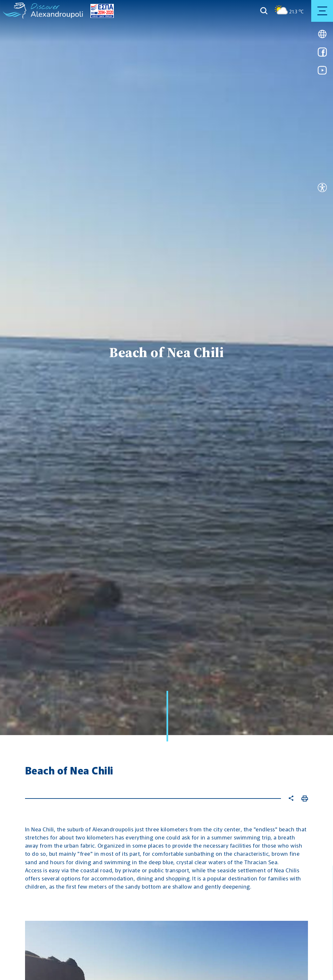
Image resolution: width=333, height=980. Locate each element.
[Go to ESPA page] (100, 11)
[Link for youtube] (322, 72)
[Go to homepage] (15, 11)
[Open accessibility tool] (322, 188)
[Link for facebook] (322, 54)
